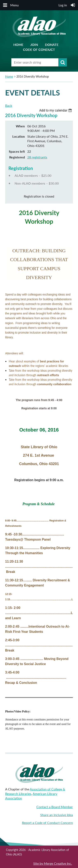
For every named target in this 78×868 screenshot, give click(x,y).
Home (18, 45)
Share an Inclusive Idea (57, 815)
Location (19, 136)
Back (9, 105)
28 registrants (37, 157)
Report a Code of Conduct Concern (47, 823)
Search (63, 62)
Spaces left (17, 151)
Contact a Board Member (55, 807)
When (20, 126)
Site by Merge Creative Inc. (53, 863)
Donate (52, 45)
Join (34, 45)
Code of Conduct (39, 49)
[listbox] (56, 110)
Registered (17, 157)
